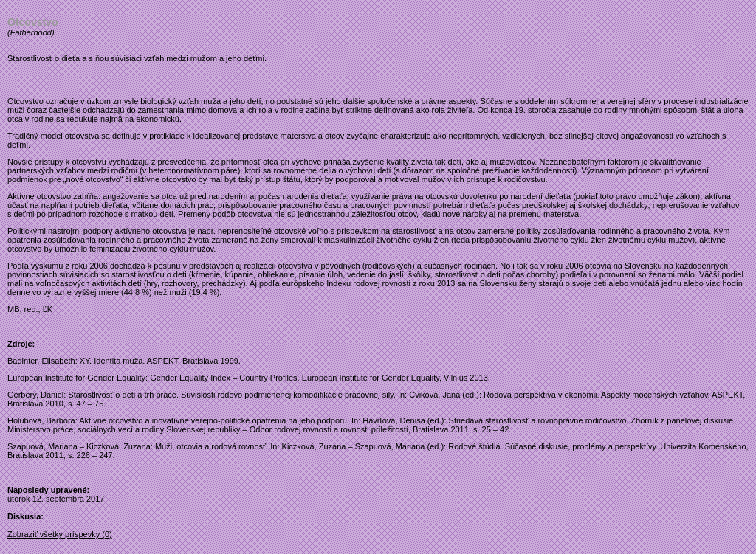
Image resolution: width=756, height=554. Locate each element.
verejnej (621, 101)
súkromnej (579, 101)
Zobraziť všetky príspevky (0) (60, 534)
